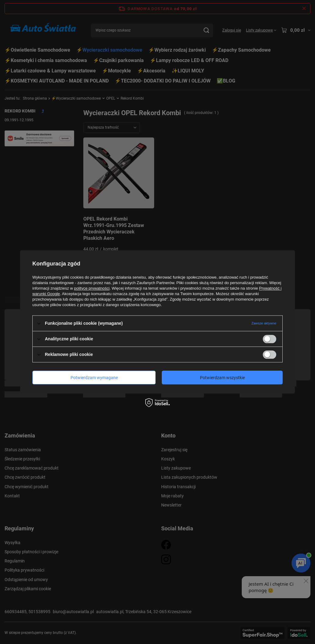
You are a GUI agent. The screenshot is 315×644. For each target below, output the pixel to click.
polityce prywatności (92, 288)
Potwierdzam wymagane (94, 378)
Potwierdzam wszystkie (222, 378)
